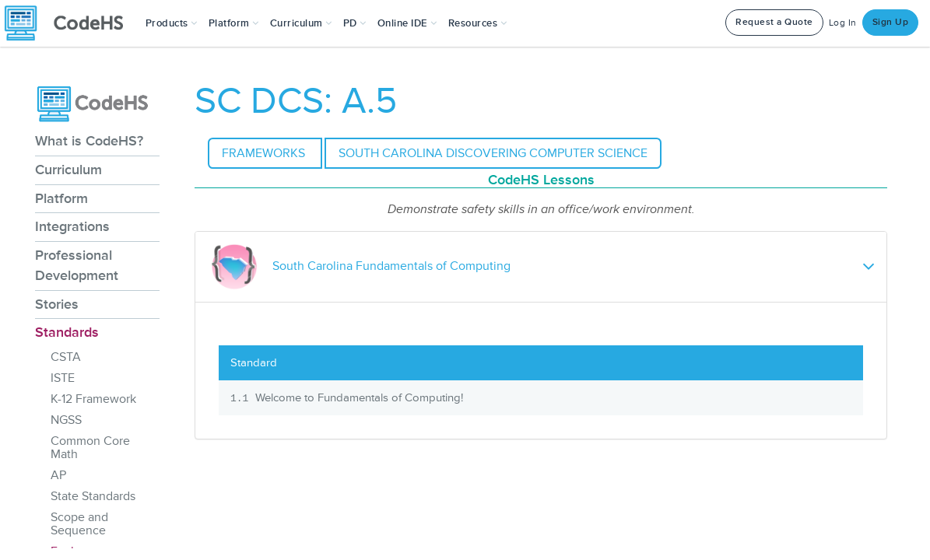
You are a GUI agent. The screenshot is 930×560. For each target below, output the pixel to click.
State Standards (93, 496)
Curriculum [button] (301, 23)
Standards (67, 332)
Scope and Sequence (79, 524)
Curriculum (68, 170)
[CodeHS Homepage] (70, 23)
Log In (843, 23)
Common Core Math (90, 448)
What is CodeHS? (89, 141)
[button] (172, 23)
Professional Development (77, 265)
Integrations (72, 226)
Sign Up (891, 22)
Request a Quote (774, 22)
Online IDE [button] (407, 23)
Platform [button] (234, 23)
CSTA (66, 357)
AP (58, 475)
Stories (57, 304)
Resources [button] (478, 23)
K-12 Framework (93, 399)
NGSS (66, 420)
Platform (61, 198)
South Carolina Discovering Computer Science (493, 153)
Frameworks (265, 153)
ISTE (63, 378)
